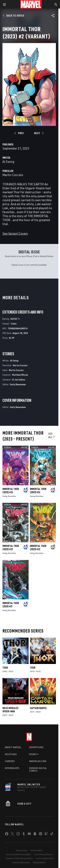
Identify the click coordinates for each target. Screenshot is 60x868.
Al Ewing (8, 162)
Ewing (5, 496)
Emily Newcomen (18, 384)
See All (52, 435)
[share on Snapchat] (35, 834)
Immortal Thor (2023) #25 (11, 491)
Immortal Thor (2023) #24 (38, 491)
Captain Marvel (38, 708)
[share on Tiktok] (52, 834)
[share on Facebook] (7, 835)
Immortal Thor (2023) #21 (11, 605)
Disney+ (34, 754)
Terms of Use (22, 850)
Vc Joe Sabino (18, 380)
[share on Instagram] (18, 834)
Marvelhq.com (38, 761)
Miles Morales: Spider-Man (11, 710)
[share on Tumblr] (24, 834)
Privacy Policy (37, 850)
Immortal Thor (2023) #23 (11, 548)
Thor (5, 668)
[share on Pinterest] (41, 834)
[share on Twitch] (46, 834)
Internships (12, 768)
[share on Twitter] (12, 834)
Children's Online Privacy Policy (19, 858)
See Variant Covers (15, 233)
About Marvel (13, 747)
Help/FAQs (11, 754)
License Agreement (44, 858)
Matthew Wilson (20, 375)
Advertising (36, 747)
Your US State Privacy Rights (18, 854)
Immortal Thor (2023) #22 (38, 548)
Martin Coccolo (13, 175)
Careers (10, 761)
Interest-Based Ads (21, 862)
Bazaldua (12, 496)
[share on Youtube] (29, 834)
